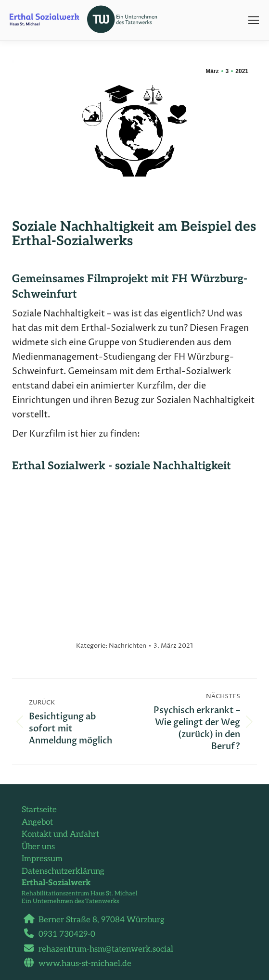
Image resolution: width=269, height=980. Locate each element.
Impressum (42, 859)
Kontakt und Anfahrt (60, 834)
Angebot (37, 822)
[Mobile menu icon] (254, 20)
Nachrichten (128, 646)
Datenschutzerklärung (63, 871)
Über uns (38, 847)
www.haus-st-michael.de (81, 964)
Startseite (39, 810)
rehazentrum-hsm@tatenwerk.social (102, 949)
